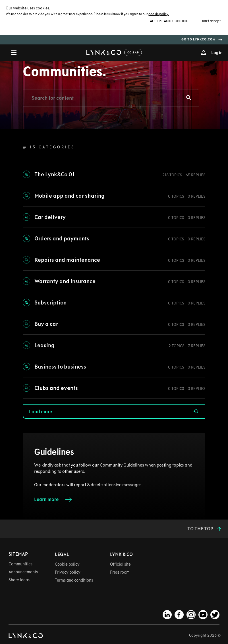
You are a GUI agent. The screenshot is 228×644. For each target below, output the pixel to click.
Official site (120, 564)
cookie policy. (159, 14)
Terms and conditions (74, 580)
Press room (120, 572)
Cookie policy (67, 564)
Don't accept (211, 21)
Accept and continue (170, 21)
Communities (20, 564)
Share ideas (19, 580)
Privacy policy (68, 572)
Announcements (23, 572)
